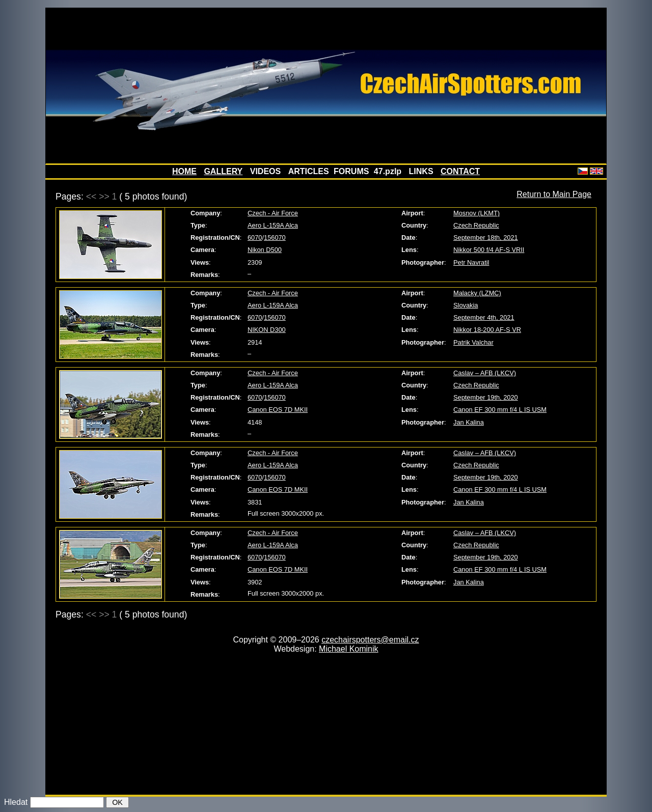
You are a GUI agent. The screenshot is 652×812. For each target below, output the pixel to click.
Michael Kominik (348, 649)
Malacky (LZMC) (477, 293)
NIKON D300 (267, 330)
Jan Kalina (469, 422)
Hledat (16, 802)
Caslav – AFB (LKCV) (485, 373)
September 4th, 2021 (484, 317)
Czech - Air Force (273, 213)
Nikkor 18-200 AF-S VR (487, 330)
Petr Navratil (471, 262)
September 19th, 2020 (486, 397)
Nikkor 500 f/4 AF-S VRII (489, 250)
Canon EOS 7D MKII (278, 410)
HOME (184, 171)
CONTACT (460, 171)
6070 (255, 237)
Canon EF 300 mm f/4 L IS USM (500, 410)
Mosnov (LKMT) (477, 213)
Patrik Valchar (473, 342)
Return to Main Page (554, 194)
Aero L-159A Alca (273, 225)
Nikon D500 (265, 250)
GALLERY (223, 171)
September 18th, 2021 (486, 237)
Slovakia (466, 305)
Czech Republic (476, 225)
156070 (275, 237)
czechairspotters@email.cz (370, 640)
